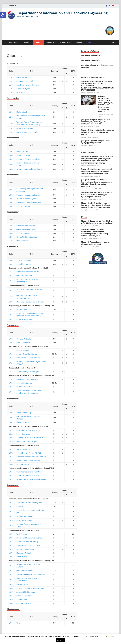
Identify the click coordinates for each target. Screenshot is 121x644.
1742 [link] (11, 383)
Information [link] (65, 43)
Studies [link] (38, 43)
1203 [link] (11, 123)
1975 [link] (11, 553)
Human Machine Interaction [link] (27, 237)
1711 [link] (11, 350)
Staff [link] (26, 43)
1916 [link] (11, 525)
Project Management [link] (24, 320)
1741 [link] (11, 379)
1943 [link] (11, 574)
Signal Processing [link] (23, 155)
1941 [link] (11, 566)
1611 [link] (11, 272)
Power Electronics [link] (23, 343)
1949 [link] (11, 596)
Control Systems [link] (23, 350)
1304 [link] (11, 190)
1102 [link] (11, 81)
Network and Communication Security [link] (30, 538)
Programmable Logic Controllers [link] (28, 358)
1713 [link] (11, 358)
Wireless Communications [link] (26, 226)
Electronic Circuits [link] (23, 206)
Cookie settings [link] (108, 636)
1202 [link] (11, 117)
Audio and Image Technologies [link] (28, 372)
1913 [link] (11, 512)
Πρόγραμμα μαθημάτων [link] (91, 55)
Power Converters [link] (23, 434)
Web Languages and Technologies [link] (29, 169)
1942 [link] (11, 571)
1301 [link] (11, 159)
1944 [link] (11, 580)
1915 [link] (11, 520)
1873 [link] (11, 457)
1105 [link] (11, 93)
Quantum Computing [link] (24, 276)
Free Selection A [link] (23, 557)
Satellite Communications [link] (26, 549)
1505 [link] (11, 237)
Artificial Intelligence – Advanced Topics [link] (31, 588)
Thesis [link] (19, 623)
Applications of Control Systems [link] (28, 430)
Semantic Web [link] (22, 600)
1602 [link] (11, 264)
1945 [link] (11, 584)
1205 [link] (11, 132)
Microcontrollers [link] (22, 241)
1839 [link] (11, 442)
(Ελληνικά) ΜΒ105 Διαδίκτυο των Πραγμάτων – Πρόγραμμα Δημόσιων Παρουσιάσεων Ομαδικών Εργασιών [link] (96, 205)
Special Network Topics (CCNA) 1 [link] (29, 453)
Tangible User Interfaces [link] (25, 516)
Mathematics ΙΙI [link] (22, 152)
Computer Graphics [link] (24, 603)
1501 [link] (11, 226)
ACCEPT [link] (61, 640)
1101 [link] (11, 77)
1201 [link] (11, 112)
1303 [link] (11, 155)
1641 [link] (11, 309)
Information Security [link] (24, 413)
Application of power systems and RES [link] (31, 438)
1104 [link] (11, 89)
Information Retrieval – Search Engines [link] (31, 574)
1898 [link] (11, 464)
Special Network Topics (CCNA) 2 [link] (29, 545)
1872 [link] (11, 453)
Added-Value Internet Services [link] (28, 476)
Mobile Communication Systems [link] (28, 461)
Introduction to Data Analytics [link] (27, 379)
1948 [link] (11, 479)
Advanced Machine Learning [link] (27, 592)
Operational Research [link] (24, 571)
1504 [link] (11, 233)
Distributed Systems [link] (24, 596)
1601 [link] (11, 260)
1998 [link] (11, 557)
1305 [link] (11, 164)
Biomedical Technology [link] (25, 520)
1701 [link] (11, 339)
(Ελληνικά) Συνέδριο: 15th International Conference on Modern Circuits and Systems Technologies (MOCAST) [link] (97, 171)
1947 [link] (11, 592)
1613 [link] (11, 280)
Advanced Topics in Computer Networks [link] (31, 457)
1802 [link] (11, 418)
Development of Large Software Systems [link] (31, 479)
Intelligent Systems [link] (23, 584)
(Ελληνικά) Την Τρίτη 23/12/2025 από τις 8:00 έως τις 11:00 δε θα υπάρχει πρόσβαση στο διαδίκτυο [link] (97, 195)
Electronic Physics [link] (23, 89)
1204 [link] (11, 128)
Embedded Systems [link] (24, 264)
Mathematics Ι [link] (22, 77)
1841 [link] (11, 472)
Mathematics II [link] (22, 112)
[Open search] (113, 43)
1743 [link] (11, 387)
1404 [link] (11, 206)
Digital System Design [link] (25, 128)
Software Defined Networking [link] (27, 542)
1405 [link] (11, 169)
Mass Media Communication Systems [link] (30, 302)
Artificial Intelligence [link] (24, 260)
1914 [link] (11, 516)
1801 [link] (11, 413)
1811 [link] (11, 430)
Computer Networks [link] (24, 339)
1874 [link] (11, 461)
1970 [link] (11, 534)
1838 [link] (11, 438)
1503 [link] (11, 229)
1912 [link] (11, 506)
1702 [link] (11, 343)
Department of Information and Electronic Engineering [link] (62, 13)
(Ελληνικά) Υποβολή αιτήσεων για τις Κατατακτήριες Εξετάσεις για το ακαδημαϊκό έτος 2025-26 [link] (96, 122)
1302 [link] (11, 152)
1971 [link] (11, 538)
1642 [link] (11, 314)
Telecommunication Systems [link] (27, 199)
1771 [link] (11, 372)
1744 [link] (11, 392)
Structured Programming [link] (25, 81)
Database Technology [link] (24, 387)
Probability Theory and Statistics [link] (28, 159)
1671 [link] (11, 291)
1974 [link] (11, 549)
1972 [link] (11, 542)
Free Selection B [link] (23, 464)
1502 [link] (11, 241)
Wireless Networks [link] (23, 449)
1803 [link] (11, 423)
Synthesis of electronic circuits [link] (28, 272)
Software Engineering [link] (24, 383)
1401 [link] (11, 195)
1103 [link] (11, 85)
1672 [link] (11, 297)
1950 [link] (11, 600)
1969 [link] (11, 603)
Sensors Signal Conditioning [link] (27, 354)
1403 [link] (11, 203)
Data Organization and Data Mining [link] (29, 472)
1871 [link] (11, 449)
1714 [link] (11, 363)
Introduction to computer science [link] (28, 85)
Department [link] (14, 43)
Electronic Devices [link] (23, 233)
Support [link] (79, 43)
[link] (3, 15)
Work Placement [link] (22, 534)
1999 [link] (11, 623)
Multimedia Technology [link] (25, 553)
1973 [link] (11, 545)
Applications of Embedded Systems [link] (29, 503)
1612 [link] (11, 276)
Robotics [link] (20, 506)
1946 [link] (11, 588)
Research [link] (50, 43)
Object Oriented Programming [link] (27, 132)
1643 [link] (11, 320)
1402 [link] (11, 199)
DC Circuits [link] (21, 93)
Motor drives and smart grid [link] (26, 442)
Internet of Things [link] (23, 423)
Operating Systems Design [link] (26, 229)
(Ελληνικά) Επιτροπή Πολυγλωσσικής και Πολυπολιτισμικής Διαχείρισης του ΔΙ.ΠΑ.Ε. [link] (98, 132)
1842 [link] (11, 476)
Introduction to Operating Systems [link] (29, 203)
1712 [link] (11, 354)
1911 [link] (11, 503)
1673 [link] (11, 302)
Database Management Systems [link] (28, 195)
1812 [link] (11, 434)
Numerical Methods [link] (24, 309)
